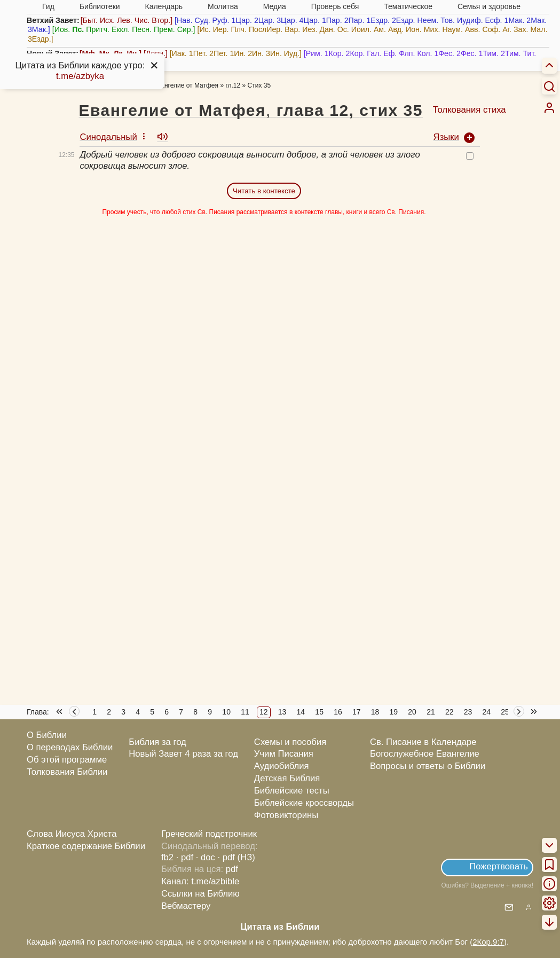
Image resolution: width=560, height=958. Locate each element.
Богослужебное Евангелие (425, 754)
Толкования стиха (470, 110)
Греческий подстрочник (209, 834)
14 (301, 712)
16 (338, 712)
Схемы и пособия (290, 742)
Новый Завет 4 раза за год (183, 754)
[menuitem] (549, 108)
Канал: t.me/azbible (200, 881)
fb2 (167, 857)
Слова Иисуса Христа (72, 834)
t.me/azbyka (80, 76)
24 (487, 712)
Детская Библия (287, 778)
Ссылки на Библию (200, 894)
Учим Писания (284, 754)
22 (449, 712)
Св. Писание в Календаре (423, 742)
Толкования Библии (67, 772)
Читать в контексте (264, 191)
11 (245, 712)
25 (505, 712)
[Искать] (549, 86)
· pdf (185, 857)
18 (375, 712)
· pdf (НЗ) (236, 857)
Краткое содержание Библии (86, 846)
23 (468, 712)
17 (357, 712)
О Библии (47, 735)
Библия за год (157, 742)
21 (431, 712)
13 (282, 712)
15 (319, 712)
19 (394, 712)
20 (412, 712)
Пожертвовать (499, 866)
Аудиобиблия (282, 766)
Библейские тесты (292, 791)
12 (264, 712)
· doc (206, 857)
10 (226, 712)
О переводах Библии (70, 747)
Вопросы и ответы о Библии (428, 766)
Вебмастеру (186, 906)
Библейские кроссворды (304, 803)
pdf (232, 869)
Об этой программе (67, 760)
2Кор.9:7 (488, 942)
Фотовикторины (286, 815)
